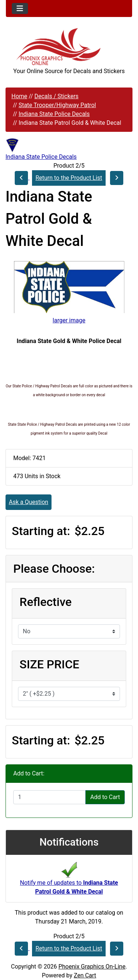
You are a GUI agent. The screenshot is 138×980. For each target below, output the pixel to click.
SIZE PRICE (49, 664)
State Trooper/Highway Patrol (57, 105)
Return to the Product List (69, 178)
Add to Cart (105, 797)
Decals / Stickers (56, 96)
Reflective (46, 602)
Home (19, 96)
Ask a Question (29, 502)
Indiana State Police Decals (54, 114)
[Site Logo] (69, 47)
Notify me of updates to (69, 880)
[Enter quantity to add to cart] (49, 797)
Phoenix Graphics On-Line (92, 967)
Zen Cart (85, 975)
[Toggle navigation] (20, 8)
